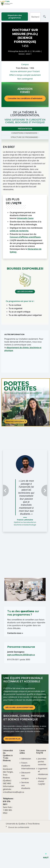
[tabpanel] (25, 232)
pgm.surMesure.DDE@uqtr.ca (21, 655)
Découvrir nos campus (26, 775)
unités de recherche (19, 231)
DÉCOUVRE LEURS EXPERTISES (19, 707)
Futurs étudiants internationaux (26, 766)
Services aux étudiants (26, 785)
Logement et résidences (43, 771)
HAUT (46, 857)
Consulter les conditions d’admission (25, 98)
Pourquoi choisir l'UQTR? (42, 781)
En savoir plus (13, 739)
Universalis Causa (25, 218)
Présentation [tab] (25, 129)
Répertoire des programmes (15, 17)
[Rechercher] (35, 17)
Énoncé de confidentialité (19, 827)
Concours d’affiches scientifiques (25, 237)
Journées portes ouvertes (42, 762)
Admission (26, 759)
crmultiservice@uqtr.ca (8, 792)
